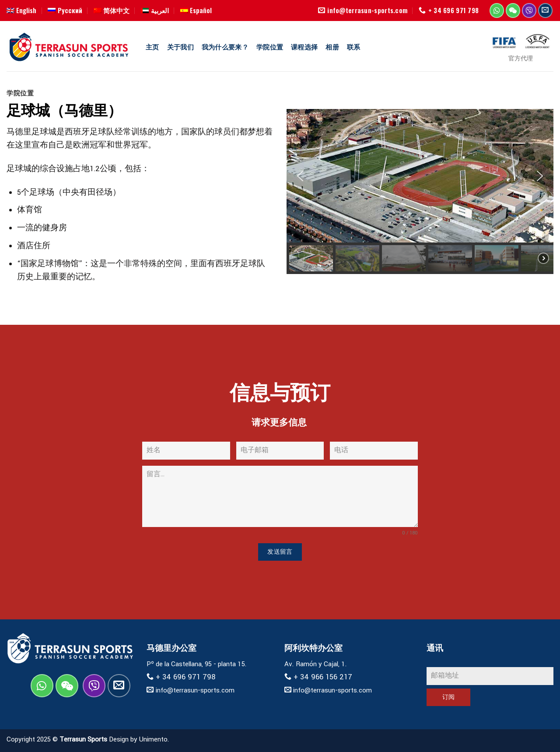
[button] (300, 176)
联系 (354, 46)
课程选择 (304, 46)
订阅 (449, 697)
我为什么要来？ (225, 46)
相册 (332, 46)
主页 (152, 46)
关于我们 (180, 46)
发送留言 (280, 552)
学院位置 (270, 46)
